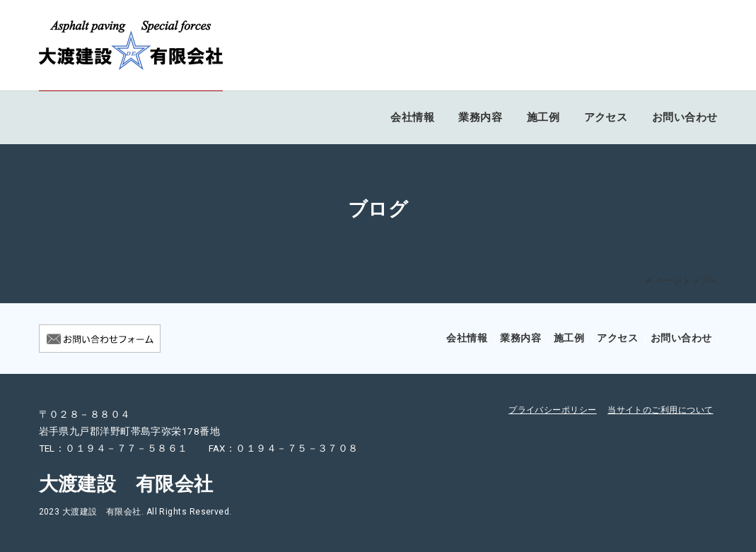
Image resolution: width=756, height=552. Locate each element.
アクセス (606, 117)
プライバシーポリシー (553, 410)
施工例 (543, 117)
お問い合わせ (685, 117)
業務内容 (480, 117)
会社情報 (412, 117)
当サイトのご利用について (660, 410)
